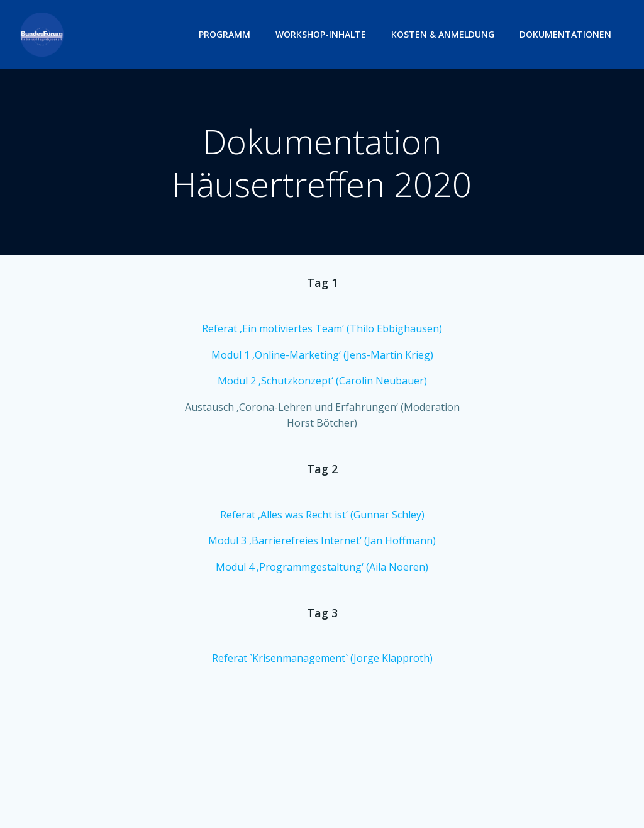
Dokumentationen (565, 34)
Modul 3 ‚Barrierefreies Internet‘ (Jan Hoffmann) (322, 540)
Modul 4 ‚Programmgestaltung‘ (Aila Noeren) (322, 567)
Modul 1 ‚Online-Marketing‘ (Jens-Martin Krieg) (322, 355)
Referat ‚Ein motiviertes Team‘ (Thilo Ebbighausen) (322, 328)
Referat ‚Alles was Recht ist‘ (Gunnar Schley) (322, 515)
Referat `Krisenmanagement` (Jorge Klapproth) (322, 658)
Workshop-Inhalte (321, 34)
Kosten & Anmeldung (443, 34)
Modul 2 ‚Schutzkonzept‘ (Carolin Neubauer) (322, 381)
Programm (225, 34)
